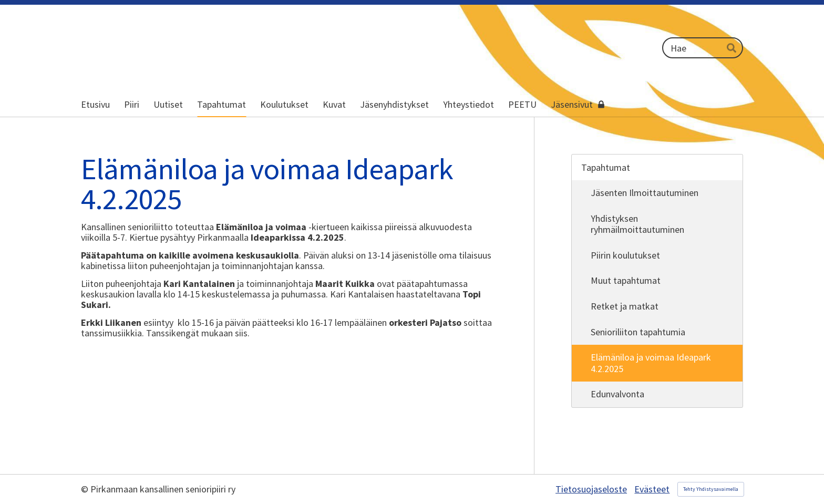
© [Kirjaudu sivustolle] (86, 489)
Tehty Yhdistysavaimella (711, 489)
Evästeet (652, 489)
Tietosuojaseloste (591, 489)
